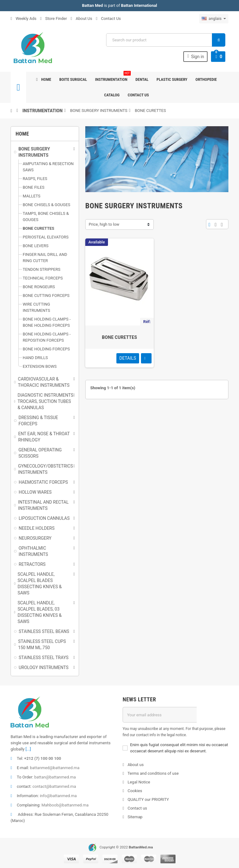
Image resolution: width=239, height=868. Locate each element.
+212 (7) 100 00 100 (43, 758)
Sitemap (135, 817)
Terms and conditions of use (153, 773)
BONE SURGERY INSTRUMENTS (99, 111)
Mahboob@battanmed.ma (65, 805)
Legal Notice (138, 782)
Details (128, 358)
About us (135, 765)
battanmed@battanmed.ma (55, 768)
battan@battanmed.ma (55, 777)
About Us (81, 18)
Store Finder (54, 18)
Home (44, 79)
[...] (28, 749)
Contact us (138, 95)
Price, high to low (104, 224)
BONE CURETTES (120, 337)
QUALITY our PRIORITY (148, 799)
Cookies (134, 791)
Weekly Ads (23, 18)
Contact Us (108, 18)
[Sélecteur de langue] (214, 19)
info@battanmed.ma (58, 796)
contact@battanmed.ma (54, 786)
